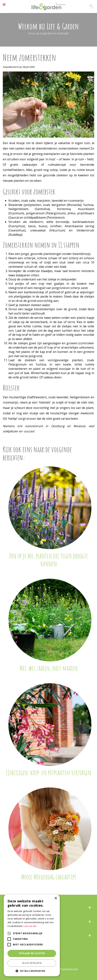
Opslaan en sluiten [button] (32, 953)
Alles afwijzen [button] (32, 963)
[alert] (32, 935)
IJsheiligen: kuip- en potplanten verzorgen (48, 772)
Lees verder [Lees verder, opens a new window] (30, 926)
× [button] (56, 898)
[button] (32, 971)
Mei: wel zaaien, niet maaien (49, 668)
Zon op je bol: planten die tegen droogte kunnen (49, 560)
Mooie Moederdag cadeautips (49, 877)
